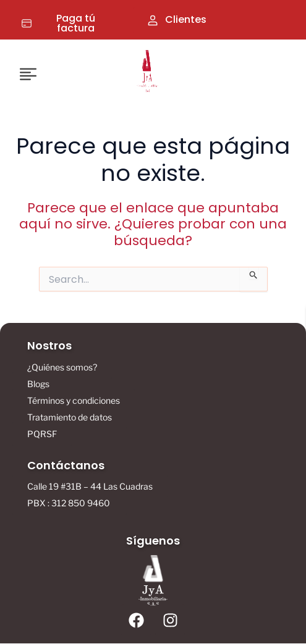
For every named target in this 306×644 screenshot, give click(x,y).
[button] (30, 73)
